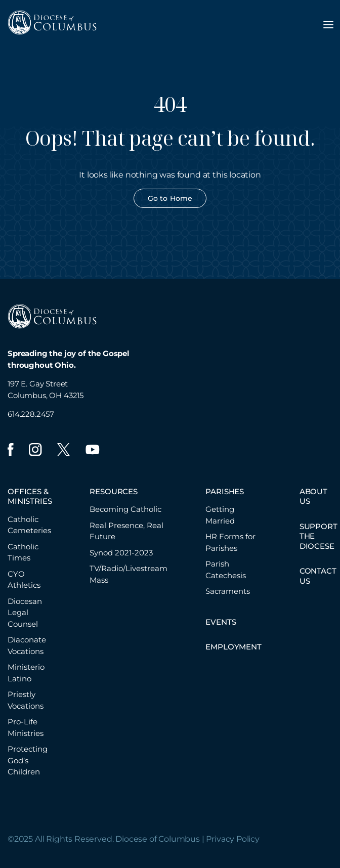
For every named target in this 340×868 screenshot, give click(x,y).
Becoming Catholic (125, 509)
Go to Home (170, 198)
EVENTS (221, 622)
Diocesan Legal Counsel (25, 613)
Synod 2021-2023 (121, 553)
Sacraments (228, 591)
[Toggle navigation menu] (328, 25)
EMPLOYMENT (233, 647)
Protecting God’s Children (28, 760)
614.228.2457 (31, 414)
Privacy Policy (233, 839)
